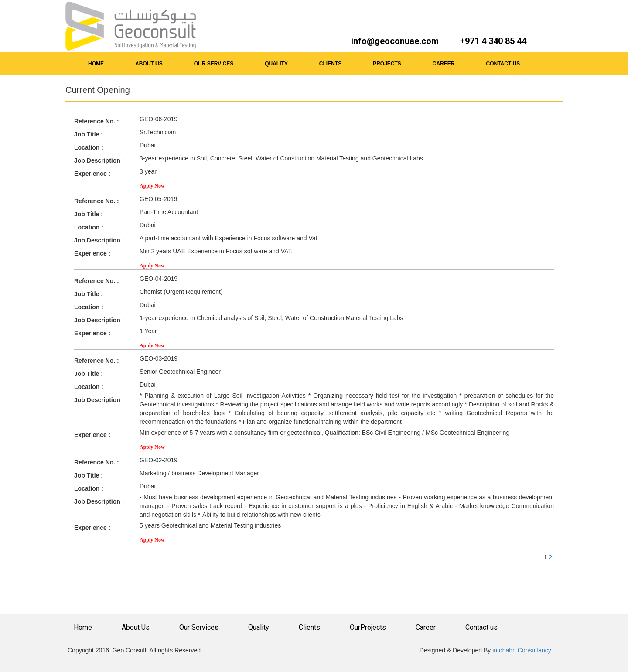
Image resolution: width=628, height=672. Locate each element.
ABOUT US (149, 64)
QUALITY (276, 64)
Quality (259, 627)
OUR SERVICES (214, 64)
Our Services (199, 627)
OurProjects (368, 627)
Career (426, 627)
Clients (309, 627)
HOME (96, 64)
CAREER (444, 64)
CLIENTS (330, 64)
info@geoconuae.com (395, 41)
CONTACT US (503, 64)
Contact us (481, 627)
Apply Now (152, 186)
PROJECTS (387, 64)
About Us (136, 627)
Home (83, 627)
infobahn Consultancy (521, 650)
